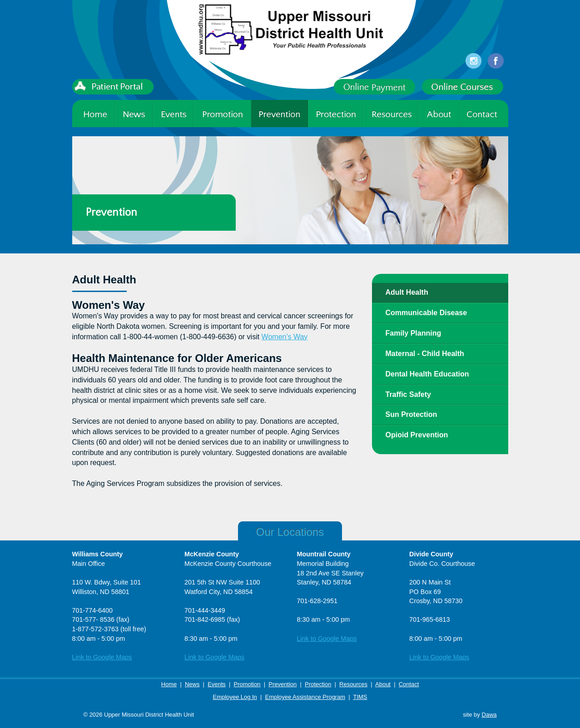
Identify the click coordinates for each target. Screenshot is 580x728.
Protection (318, 684)
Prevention (283, 684)
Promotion (247, 684)
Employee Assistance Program (305, 697)
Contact (409, 684)
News (192, 684)
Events (217, 684)
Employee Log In (235, 697)
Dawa (489, 715)
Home (169, 684)
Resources (353, 684)
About (383, 684)
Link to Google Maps (102, 657)
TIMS (360, 697)
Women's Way (285, 337)
